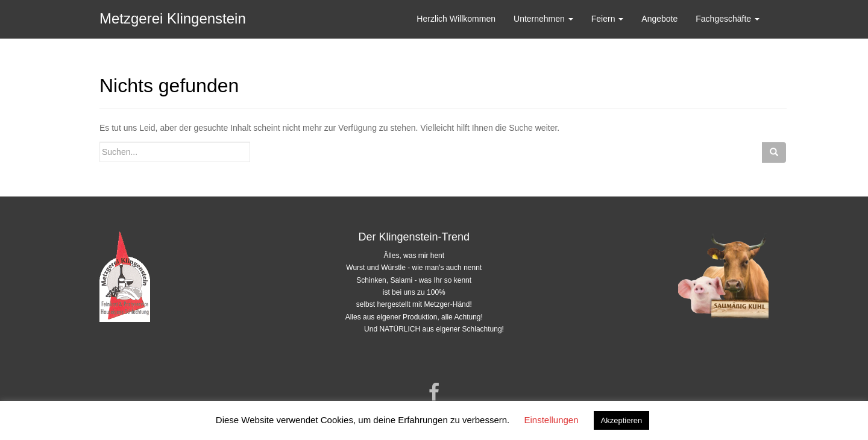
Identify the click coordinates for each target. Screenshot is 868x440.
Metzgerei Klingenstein (173, 18)
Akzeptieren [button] (622, 420)
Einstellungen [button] (551, 420)
